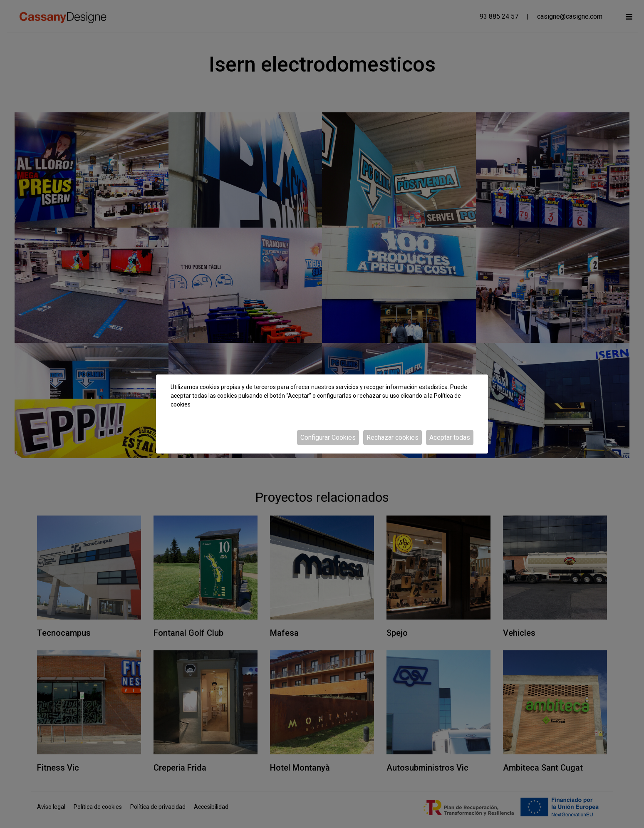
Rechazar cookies (393, 438)
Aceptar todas (450, 438)
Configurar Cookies (328, 438)
